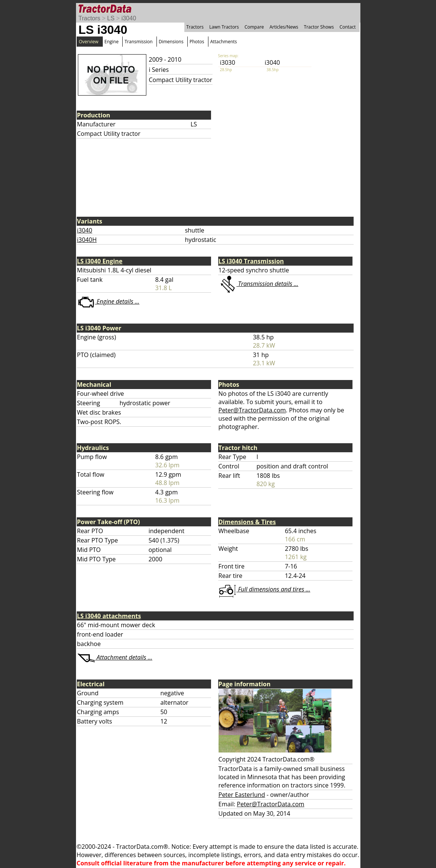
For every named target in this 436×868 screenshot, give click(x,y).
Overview (89, 42)
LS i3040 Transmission (251, 261)
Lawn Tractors (224, 27)
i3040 (129, 18)
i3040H (87, 240)
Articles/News (284, 27)
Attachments (224, 42)
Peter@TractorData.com (252, 410)
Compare (254, 27)
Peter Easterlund (242, 795)
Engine (112, 42)
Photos (197, 42)
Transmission (138, 42)
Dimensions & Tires (247, 522)
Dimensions (171, 42)
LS (111, 18)
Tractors (90, 18)
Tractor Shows (319, 27)
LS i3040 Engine (100, 261)
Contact (347, 27)
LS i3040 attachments (109, 616)
